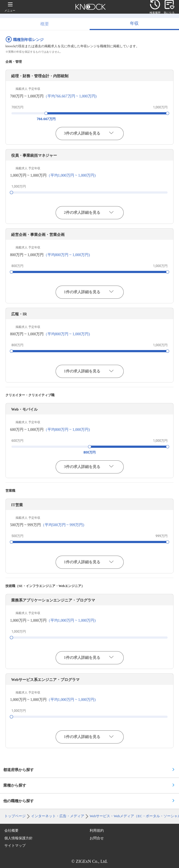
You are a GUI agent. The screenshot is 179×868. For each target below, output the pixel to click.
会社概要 (11, 831)
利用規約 (97, 831)
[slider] (46, 113)
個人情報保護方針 (19, 838)
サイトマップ (15, 846)
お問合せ (97, 838)
